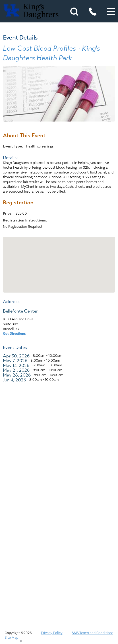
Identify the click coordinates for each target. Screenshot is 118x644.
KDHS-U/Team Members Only (59, 532)
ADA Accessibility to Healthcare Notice (59, 471)
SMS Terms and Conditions (93, 633)
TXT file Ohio (59, 602)
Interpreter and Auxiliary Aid (59, 522)
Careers (59, 491)
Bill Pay (59, 482)
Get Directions (14, 334)
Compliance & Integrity (59, 512)
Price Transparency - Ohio (59, 572)
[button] (111, 12)
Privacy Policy (52, 633)
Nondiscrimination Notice (59, 461)
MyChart (59, 542)
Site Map (11, 638)
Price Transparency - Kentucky (59, 562)
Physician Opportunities (59, 552)
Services (59, 582)
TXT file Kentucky (59, 592)
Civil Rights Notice (59, 501)
